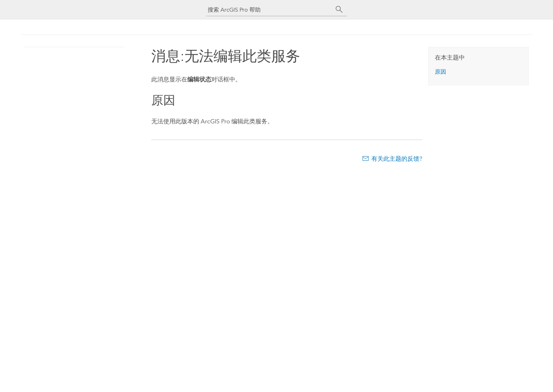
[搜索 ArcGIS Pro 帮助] (269, 10)
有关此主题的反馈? (397, 159)
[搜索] (339, 10)
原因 (440, 72)
